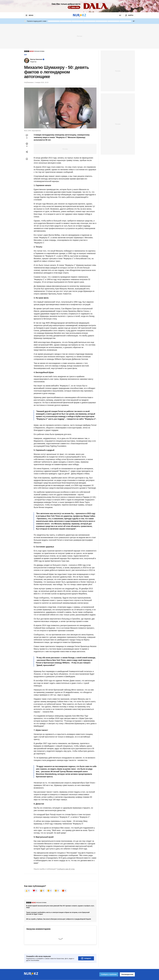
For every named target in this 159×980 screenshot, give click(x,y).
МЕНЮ (29, 15)
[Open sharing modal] (27, 152)
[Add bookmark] (27, 159)
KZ (120, 15)
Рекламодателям (127, 969)
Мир (25, 55)
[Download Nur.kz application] (79, 6)
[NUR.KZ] (79, 15)
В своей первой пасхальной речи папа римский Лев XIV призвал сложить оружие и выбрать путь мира (60, 907)
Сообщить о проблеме (109, 969)
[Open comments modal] (27, 136)
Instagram (86, 953)
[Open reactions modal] (27, 145)
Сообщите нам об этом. (66, 869)
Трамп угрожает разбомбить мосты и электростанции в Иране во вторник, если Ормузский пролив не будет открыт (58, 913)
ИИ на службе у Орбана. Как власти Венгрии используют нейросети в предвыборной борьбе (59, 919)
